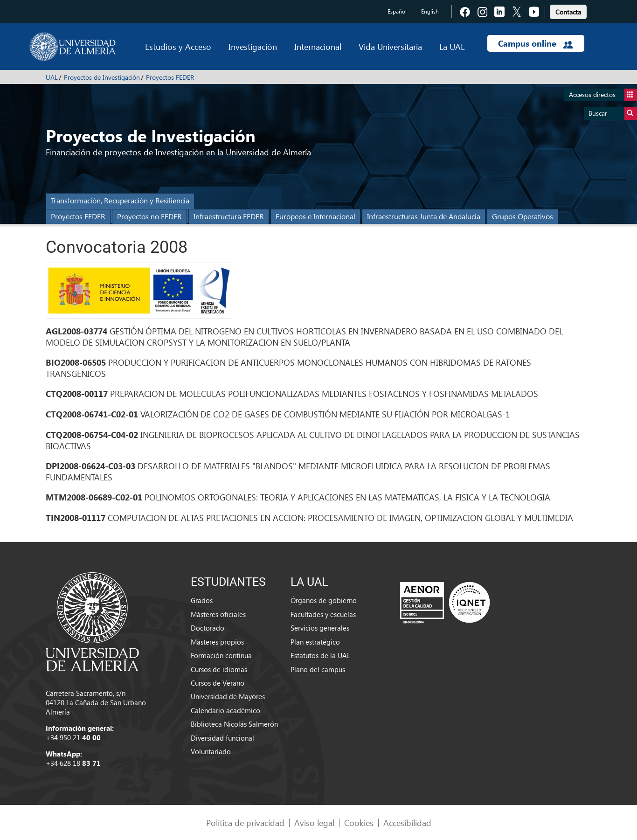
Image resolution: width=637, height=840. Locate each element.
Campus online (536, 43)
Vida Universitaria (390, 46)
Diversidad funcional (222, 738)
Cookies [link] (359, 823)
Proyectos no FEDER (149, 216)
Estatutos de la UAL (320, 655)
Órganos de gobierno (324, 600)
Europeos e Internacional (315, 216)
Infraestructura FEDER (229, 216)
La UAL (452, 46)
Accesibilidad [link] (407, 823)
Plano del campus (318, 669)
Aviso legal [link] (314, 823)
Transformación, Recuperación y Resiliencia (120, 200)
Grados (202, 600)
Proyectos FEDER (170, 77)
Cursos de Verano (218, 683)
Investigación (253, 46)
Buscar (613, 114)
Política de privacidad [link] (245, 823)
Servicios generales (320, 628)
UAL (52, 77)
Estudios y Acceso (178, 46)
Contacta (568, 12)
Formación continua (221, 655)
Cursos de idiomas (219, 669)
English (430, 11)
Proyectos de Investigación (102, 77)
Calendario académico (225, 710)
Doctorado (208, 628)
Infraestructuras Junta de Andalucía (424, 216)
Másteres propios (217, 642)
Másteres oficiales (218, 614)
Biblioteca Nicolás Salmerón (234, 724)
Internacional (318, 46)
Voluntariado (211, 751)
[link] (568, 10)
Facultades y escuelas (323, 614)
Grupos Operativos (523, 216)
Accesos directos (603, 95)
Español (397, 11)
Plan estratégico (315, 642)
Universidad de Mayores (228, 696)
